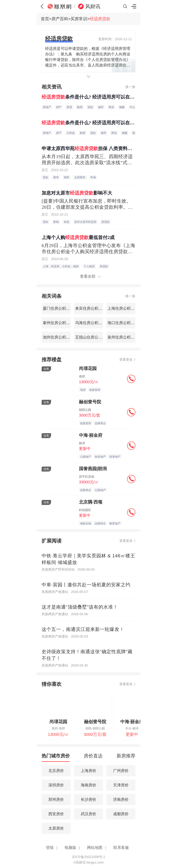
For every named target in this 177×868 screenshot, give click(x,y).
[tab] (56, 757)
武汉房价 (88, 814)
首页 (45, 19)
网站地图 (95, 848)
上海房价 (88, 771)
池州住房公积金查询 (60, 337)
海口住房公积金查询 (124, 323)
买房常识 (79, 19)
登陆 (50, 848)
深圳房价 (56, 785)
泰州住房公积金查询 (60, 323)
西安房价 (56, 814)
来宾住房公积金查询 (92, 308)
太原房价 (56, 828)
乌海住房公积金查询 (92, 323)
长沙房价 (88, 799)
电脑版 (70, 848)
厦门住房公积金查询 (60, 308)
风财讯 (93, 6)
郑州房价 (56, 799)
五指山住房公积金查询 (94, 337)
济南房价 (121, 799)
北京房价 (56, 771)
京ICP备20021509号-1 (88, 857)
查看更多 (126, 360)
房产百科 (60, 19)
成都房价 (121, 814)
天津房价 (121, 785)
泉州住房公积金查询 (124, 337)
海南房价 (88, 785)
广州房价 (121, 771)
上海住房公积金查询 (124, 308)
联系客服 (121, 848)
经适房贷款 (100, 19)
